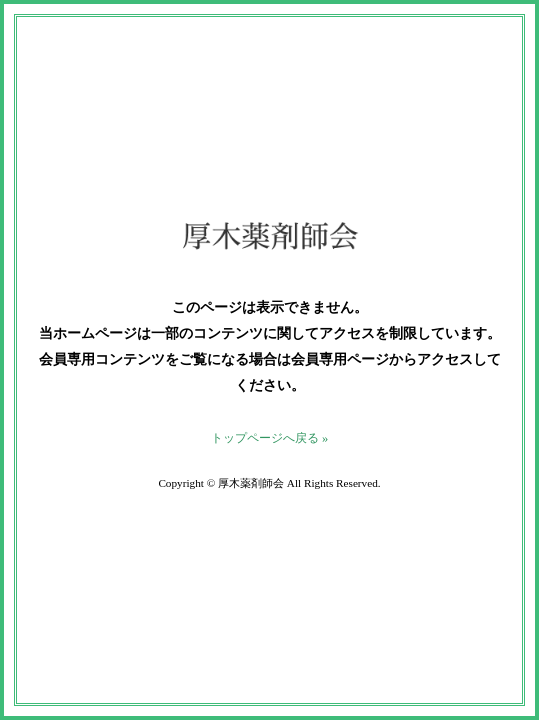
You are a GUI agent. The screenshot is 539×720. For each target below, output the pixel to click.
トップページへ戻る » (269, 438)
